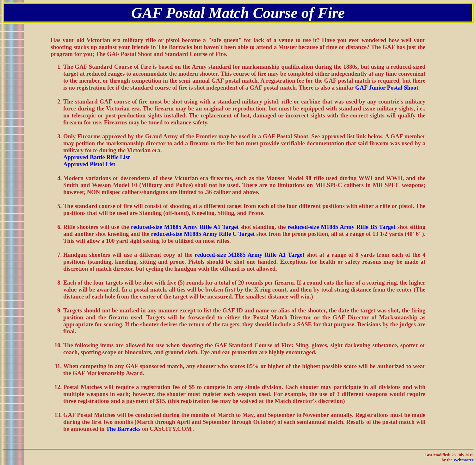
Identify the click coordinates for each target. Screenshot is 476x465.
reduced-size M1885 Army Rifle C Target (203, 234)
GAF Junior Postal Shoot (387, 88)
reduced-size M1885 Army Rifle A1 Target (185, 227)
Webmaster (463, 460)
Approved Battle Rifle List (97, 157)
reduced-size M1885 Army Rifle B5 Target (341, 227)
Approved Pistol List (89, 164)
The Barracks (123, 429)
